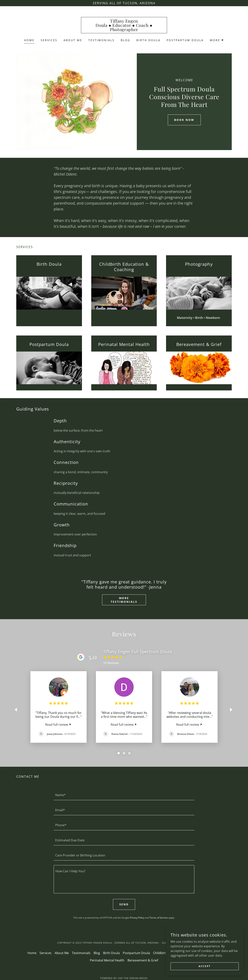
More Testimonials (124, 600)
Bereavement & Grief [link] (143, 960)
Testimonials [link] (101, 40)
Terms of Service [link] (159, 918)
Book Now (184, 120)
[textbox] (124, 795)
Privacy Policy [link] (137, 918)
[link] (124, 30)
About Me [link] (73, 40)
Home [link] (29, 40)
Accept (205, 966)
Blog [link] (125, 40)
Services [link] (49, 40)
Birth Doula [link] (148, 40)
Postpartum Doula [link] (185, 40)
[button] (217, 40)
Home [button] (32, 953)
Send (124, 904)
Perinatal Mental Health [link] (107, 960)
